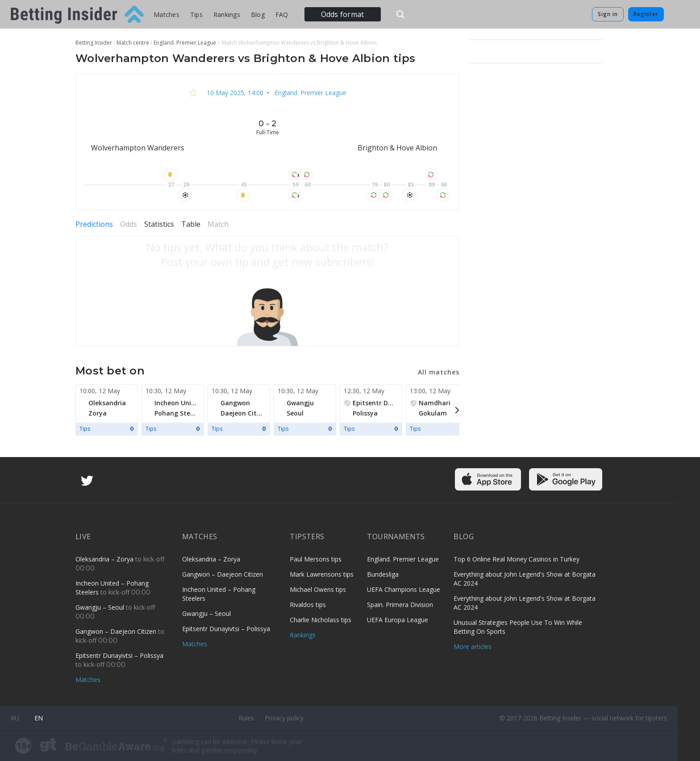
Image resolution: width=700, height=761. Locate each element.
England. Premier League (310, 93)
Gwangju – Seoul (101, 607)
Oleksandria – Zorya (105, 559)
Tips (196, 15)
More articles (473, 647)
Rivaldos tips (308, 605)
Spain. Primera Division (400, 605)
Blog (258, 15)
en (39, 718)
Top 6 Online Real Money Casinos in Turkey (517, 559)
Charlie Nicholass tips (321, 620)
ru (15, 718)
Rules (246, 718)
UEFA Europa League (398, 620)
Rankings (227, 15)
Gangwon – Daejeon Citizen (117, 631)
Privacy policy (284, 718)
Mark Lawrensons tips (322, 574)
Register (646, 14)
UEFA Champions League (404, 589)
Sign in (608, 14)
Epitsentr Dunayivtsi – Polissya (119, 655)
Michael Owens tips (318, 589)
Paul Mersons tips (316, 559)
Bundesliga (383, 574)
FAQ (282, 15)
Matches (167, 15)
